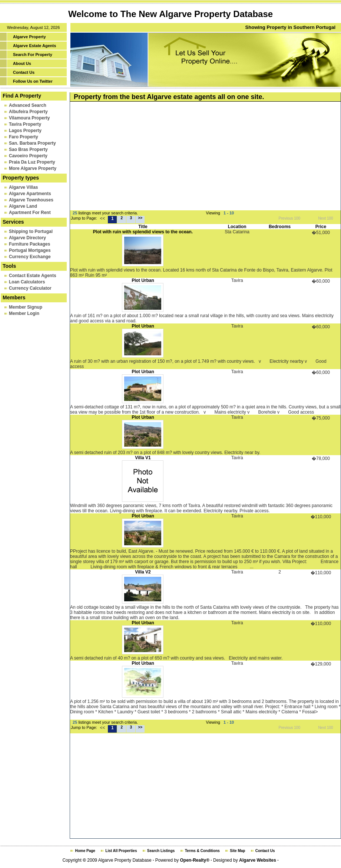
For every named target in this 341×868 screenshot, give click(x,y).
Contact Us (24, 72)
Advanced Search (28, 105)
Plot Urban (143, 280)
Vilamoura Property (29, 118)
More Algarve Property (33, 168)
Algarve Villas (24, 187)
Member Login (24, 313)
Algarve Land (23, 206)
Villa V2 (143, 572)
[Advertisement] (177, 157)
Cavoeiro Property (28, 156)
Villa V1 (143, 458)
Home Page (85, 851)
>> (140, 218)
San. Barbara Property (32, 143)
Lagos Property (25, 131)
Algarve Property (29, 37)
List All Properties (121, 851)
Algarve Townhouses (31, 200)
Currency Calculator (30, 288)
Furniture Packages (29, 244)
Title (143, 227)
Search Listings (161, 851)
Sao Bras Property (28, 149)
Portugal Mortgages (30, 250)
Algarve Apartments (30, 194)
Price (321, 227)
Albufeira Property (28, 112)
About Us (22, 63)
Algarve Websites (258, 860)
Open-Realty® (195, 860)
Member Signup (26, 307)
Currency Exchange (30, 257)
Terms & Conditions (202, 851)
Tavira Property (25, 124)
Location (237, 227)
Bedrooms (280, 227)
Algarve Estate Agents (34, 46)
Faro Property (24, 137)
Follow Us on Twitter (33, 81)
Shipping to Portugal (31, 231)
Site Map (237, 851)
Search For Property (33, 55)
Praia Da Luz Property (32, 162)
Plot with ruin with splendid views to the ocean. (143, 232)
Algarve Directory (27, 238)
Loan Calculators (27, 282)
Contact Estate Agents (33, 276)
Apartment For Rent (30, 213)
